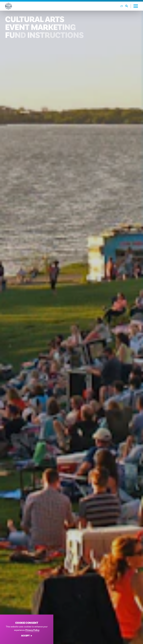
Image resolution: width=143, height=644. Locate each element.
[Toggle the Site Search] (128, 6)
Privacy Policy (32, 630)
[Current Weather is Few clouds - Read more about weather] (122, 6)
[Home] (8, 6)
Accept (27, 636)
